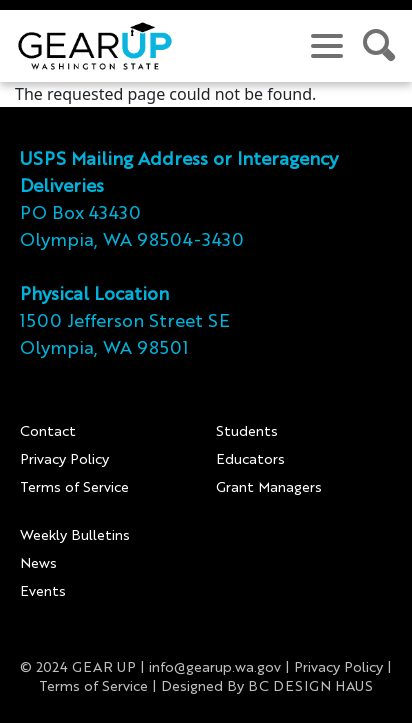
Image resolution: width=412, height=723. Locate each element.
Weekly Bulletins (75, 536)
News (38, 564)
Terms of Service (74, 488)
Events (43, 592)
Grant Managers (269, 488)
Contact (48, 432)
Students (247, 432)
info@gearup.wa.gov (215, 668)
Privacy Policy (64, 460)
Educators (250, 460)
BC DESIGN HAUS (310, 687)
